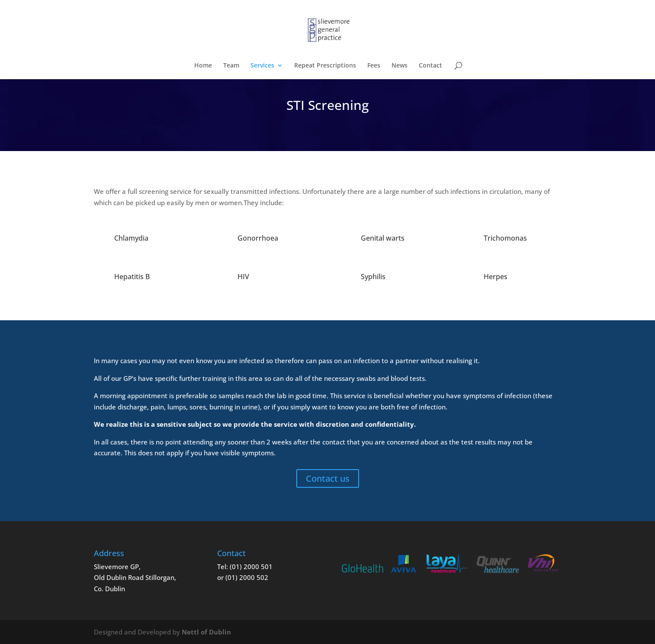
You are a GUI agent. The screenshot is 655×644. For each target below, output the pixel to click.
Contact (430, 66)
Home (203, 66)
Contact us (328, 478)
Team (231, 66)
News (400, 66)
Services (262, 66)
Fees (374, 66)
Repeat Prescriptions (325, 66)
